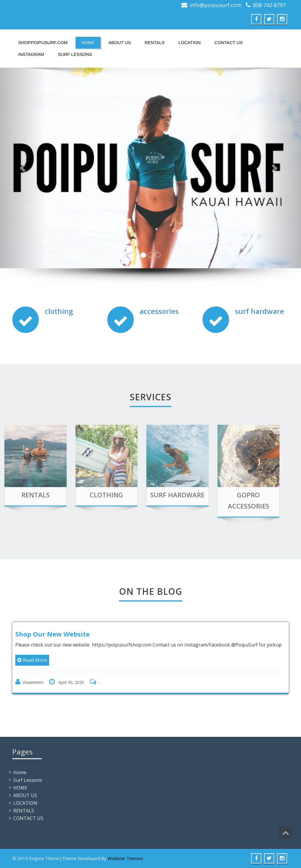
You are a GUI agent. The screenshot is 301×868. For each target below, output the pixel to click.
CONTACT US (229, 43)
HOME (88, 43)
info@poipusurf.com (216, 5)
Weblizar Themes (125, 858)
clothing (59, 311)
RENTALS (155, 43)
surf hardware (259, 311)
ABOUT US (120, 43)
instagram (31, 54)
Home (20, 772)
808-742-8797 (269, 5)
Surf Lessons (75, 54)
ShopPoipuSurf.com (43, 43)
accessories (159, 311)
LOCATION (190, 43)
